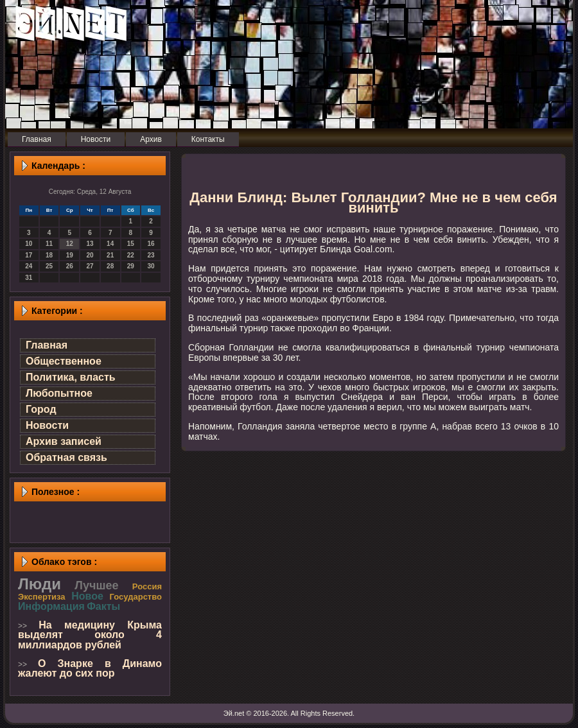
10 (29, 244)
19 (70, 255)
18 (49, 255)
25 (49, 266)
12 (70, 244)
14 (110, 244)
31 (29, 278)
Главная (47, 345)
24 (29, 266)
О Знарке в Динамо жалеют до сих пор (90, 669)
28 (110, 266)
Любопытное (59, 393)
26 (70, 266)
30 (151, 266)
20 (90, 255)
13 (90, 244)
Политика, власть (71, 377)
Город (41, 409)
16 (151, 244)
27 (90, 266)
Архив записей (64, 441)
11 (49, 244)
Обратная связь (66, 457)
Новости (47, 425)
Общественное (64, 361)
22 (131, 255)
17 (29, 255)
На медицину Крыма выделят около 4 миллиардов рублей (90, 635)
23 (151, 255)
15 (131, 244)
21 (110, 255)
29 (131, 266)
